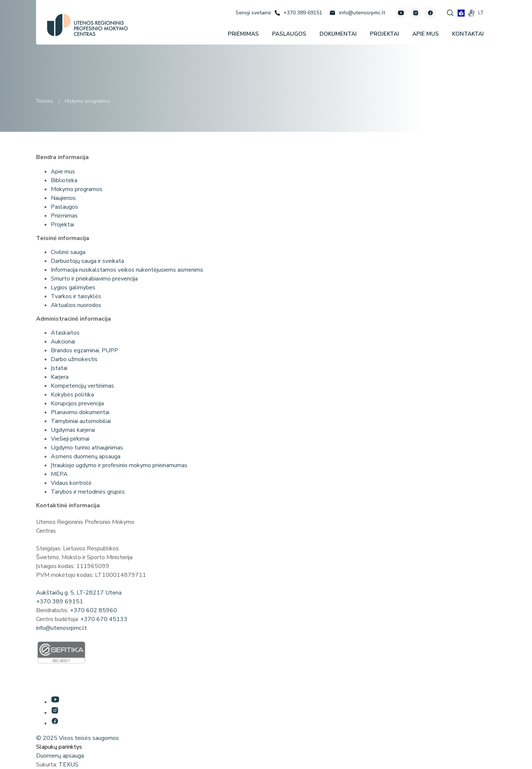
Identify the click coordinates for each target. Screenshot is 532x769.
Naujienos (63, 198)
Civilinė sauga (68, 252)
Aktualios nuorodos (76, 305)
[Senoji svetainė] (253, 13)
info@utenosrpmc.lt (61, 628)
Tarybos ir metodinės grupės (88, 492)
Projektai (62, 225)
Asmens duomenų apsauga (86, 456)
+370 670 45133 (104, 619)
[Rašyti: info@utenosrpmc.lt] (357, 13)
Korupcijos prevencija (77, 403)
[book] (461, 13)
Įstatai (59, 368)
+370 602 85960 (94, 610)
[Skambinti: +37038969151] (298, 13)
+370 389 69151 (60, 602)
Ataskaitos (65, 333)
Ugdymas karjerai (73, 430)
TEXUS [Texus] (68, 765)
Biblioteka (64, 180)
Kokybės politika (72, 395)
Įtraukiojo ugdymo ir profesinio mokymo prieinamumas (119, 465)
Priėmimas (64, 216)
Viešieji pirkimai (70, 439)
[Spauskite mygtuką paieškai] (450, 13)
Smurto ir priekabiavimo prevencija (94, 279)
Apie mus (63, 172)
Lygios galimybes (73, 288)
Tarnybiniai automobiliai (81, 421)
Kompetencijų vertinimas (82, 386)
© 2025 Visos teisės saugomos (77, 738)
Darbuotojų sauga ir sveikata (87, 261)
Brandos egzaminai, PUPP (84, 350)
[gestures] (471, 13)
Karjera (60, 377)
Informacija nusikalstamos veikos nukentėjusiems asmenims (127, 270)
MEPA (59, 474)
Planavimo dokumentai (80, 412)
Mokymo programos (77, 189)
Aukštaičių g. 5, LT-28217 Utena (79, 593)
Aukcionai (63, 342)
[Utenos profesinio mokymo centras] (87, 25)
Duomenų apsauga (60, 756)
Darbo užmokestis (74, 359)
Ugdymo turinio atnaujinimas (87, 448)
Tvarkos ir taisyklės (76, 296)
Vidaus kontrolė (71, 483)
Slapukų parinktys (59, 747)
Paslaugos (64, 207)
